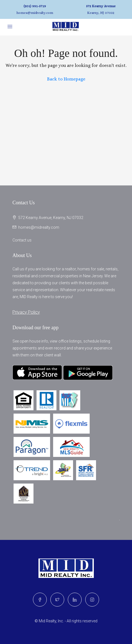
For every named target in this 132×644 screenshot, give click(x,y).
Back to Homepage (66, 79)
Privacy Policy (26, 312)
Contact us (22, 240)
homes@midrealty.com (35, 13)
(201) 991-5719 (35, 6)
